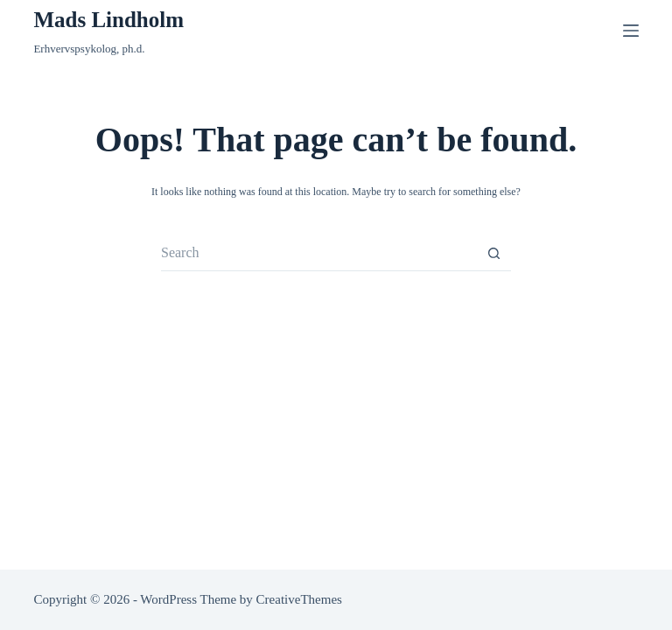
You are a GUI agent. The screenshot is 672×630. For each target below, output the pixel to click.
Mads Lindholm (108, 20)
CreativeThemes (299, 599)
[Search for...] (318, 254)
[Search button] (493, 254)
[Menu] (631, 31)
